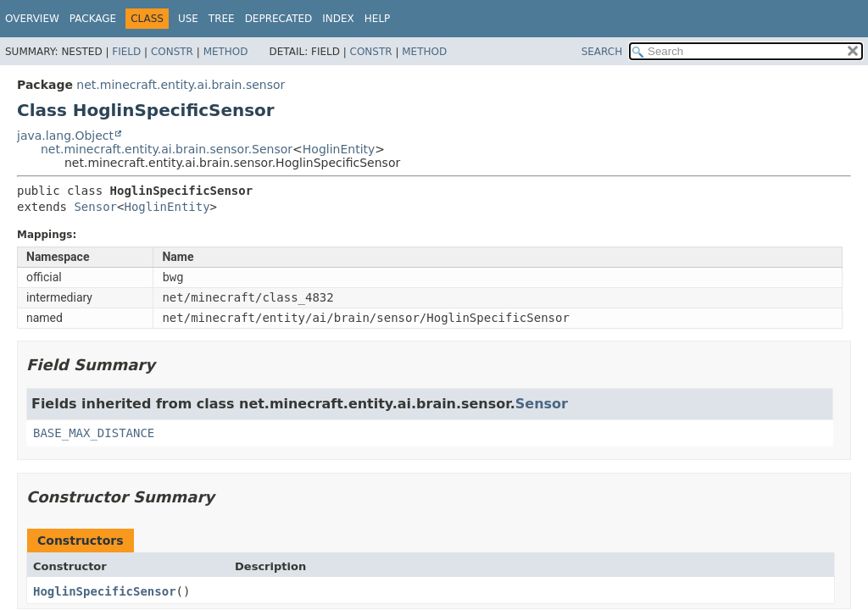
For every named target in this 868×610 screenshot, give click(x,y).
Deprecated (279, 19)
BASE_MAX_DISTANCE (94, 433)
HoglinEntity (339, 149)
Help (378, 19)
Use (188, 19)
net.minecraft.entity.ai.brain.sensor (181, 85)
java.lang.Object (65, 136)
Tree (222, 19)
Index (338, 19)
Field (126, 52)
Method (226, 52)
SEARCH (602, 52)
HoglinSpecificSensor (105, 591)
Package (93, 19)
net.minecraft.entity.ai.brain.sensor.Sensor (167, 149)
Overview (32, 19)
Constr (172, 52)
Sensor (95, 207)
